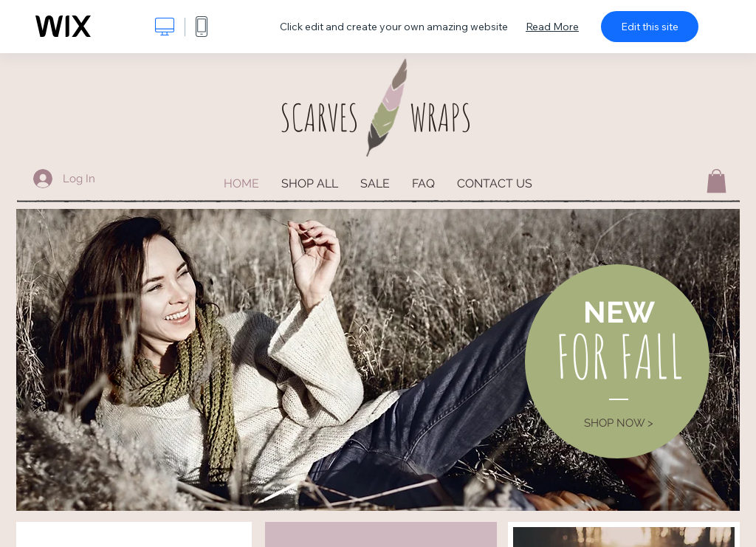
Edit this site (650, 27)
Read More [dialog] (552, 27)
